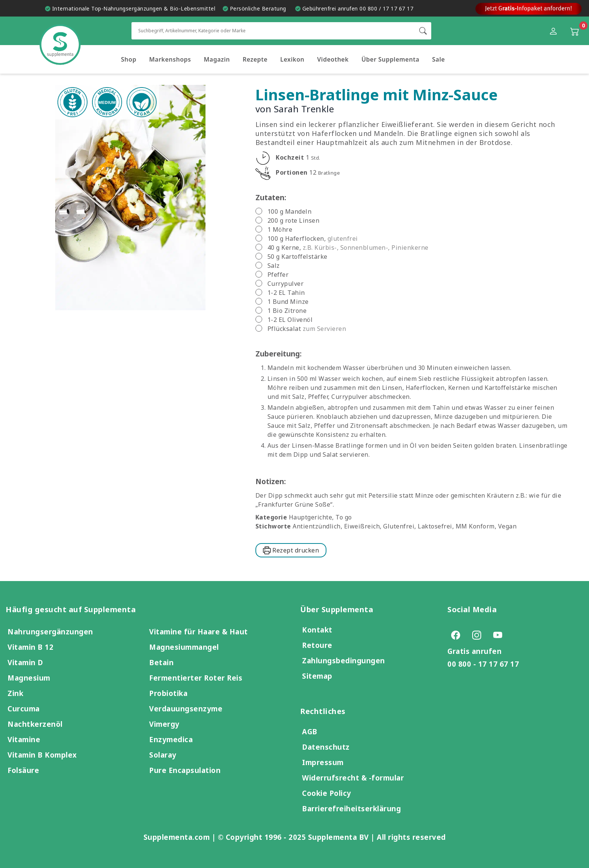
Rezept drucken (291, 550)
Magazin (217, 59)
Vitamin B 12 (30, 647)
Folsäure (23, 770)
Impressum (323, 762)
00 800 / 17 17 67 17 (386, 8)
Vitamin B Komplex (42, 755)
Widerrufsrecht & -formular (353, 778)
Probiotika (168, 693)
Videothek (333, 59)
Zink (15, 693)
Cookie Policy (327, 793)
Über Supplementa (390, 59)
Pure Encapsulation (185, 770)
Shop (129, 59)
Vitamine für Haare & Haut (199, 632)
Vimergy (164, 724)
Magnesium (29, 678)
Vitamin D (25, 662)
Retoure (317, 645)
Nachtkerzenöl (35, 724)
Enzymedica (171, 739)
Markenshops (170, 59)
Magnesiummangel (184, 647)
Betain (161, 662)
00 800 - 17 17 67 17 (483, 664)
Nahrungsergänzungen (50, 632)
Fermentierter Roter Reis (196, 678)
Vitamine (24, 739)
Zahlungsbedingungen (344, 660)
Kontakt (317, 630)
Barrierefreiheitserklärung (351, 808)
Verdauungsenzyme (186, 709)
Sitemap (317, 676)
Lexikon (292, 59)
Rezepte (255, 59)
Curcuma (24, 709)
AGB (310, 731)
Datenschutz (326, 747)
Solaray (163, 755)
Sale (438, 59)
